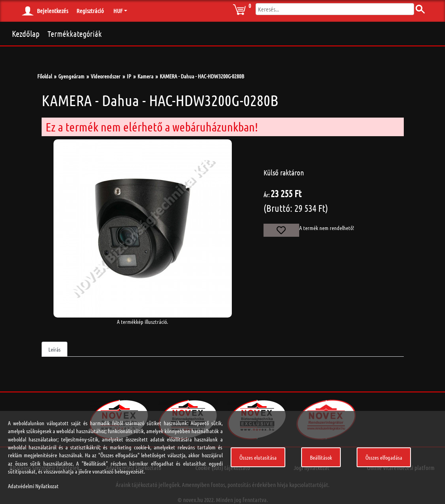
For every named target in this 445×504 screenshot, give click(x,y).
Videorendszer (106, 76)
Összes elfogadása (384, 457)
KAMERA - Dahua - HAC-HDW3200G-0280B (202, 76)
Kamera (145, 76)
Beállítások (321, 457)
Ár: (266, 195)
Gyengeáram (71, 76)
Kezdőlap (26, 33)
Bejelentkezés (53, 11)
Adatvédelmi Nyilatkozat (33, 486)
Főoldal (45, 76)
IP (129, 76)
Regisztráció (90, 11)
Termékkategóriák (75, 34)
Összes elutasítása (258, 457)
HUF (118, 11)
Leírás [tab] (54, 349)
